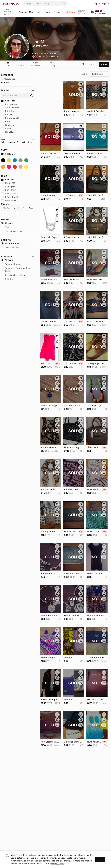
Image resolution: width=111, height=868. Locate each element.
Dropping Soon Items (13, 275)
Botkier (7, 115)
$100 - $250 (9, 194)
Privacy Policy (58, 864)
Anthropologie (10, 108)
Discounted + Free (12, 231)
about (93, 64)
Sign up (106, 4)
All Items (7, 223)
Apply (32, 208)
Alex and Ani (9, 104)
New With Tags (10, 248)
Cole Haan (8, 132)
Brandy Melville (11, 118)
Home (47, 12)
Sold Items (8, 279)
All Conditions (10, 244)
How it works (82, 12)
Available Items (10, 264)
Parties (57, 12)
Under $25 (8, 183)
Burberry (7, 122)
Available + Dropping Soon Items (16, 270)
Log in (97, 4)
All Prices (8, 180)
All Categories (8, 79)
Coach (6, 129)
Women (22, 12)
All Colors (8, 154)
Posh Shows (70, 12)
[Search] (48, 4)
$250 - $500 (9, 197)
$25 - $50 (8, 187)
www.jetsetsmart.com (46, 54)
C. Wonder (8, 125)
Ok (100, 859)
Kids (39, 12)
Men (31, 12)
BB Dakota (8, 111)
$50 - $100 (9, 190)
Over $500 (9, 200)
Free (5, 227)
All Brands (8, 101)
